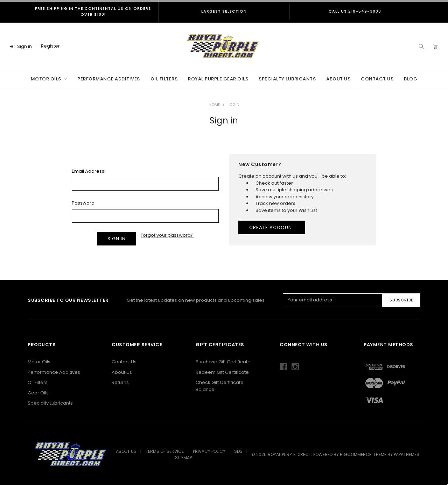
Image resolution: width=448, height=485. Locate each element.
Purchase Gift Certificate (223, 362)
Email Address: (89, 171)
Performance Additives (109, 79)
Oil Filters (164, 79)
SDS (238, 451)
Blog (411, 79)
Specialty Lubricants (287, 79)
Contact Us (377, 79)
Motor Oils (49, 79)
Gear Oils (38, 393)
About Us (338, 79)
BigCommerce (356, 454)
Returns (120, 382)
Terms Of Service (165, 451)
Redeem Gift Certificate (222, 372)
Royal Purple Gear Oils (218, 79)
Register (50, 46)
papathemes (407, 454)
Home (214, 105)
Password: (84, 203)
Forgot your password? (167, 235)
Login (233, 105)
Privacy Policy (209, 451)
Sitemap (183, 458)
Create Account (272, 227)
